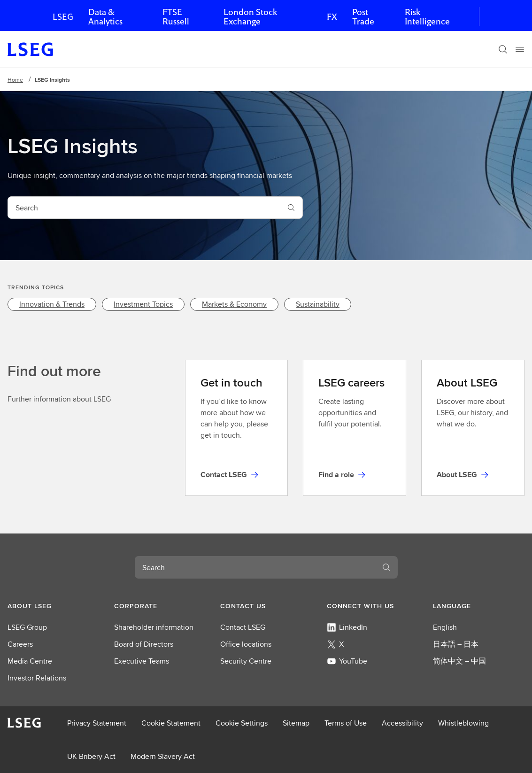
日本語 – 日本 (456, 644)
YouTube (347, 661)
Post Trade (363, 17)
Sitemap (296, 723)
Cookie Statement (171, 723)
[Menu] (520, 49)
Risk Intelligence (427, 17)
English (445, 627)
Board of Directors (144, 644)
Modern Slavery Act (163, 756)
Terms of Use (346, 723)
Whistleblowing (463, 723)
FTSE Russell (176, 17)
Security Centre (246, 661)
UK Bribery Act (91, 756)
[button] (53, 606)
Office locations (246, 644)
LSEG (63, 17)
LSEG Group (27, 627)
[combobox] (144, 208)
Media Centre (30, 661)
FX (332, 17)
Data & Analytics (105, 17)
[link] (52, 304)
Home (15, 80)
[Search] (503, 49)
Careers (20, 644)
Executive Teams (142, 661)
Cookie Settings (242, 723)
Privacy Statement (97, 723)
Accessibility (402, 723)
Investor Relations (37, 678)
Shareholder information (154, 627)
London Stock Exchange (250, 17)
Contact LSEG (243, 627)
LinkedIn (347, 627)
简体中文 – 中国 (459, 661)
